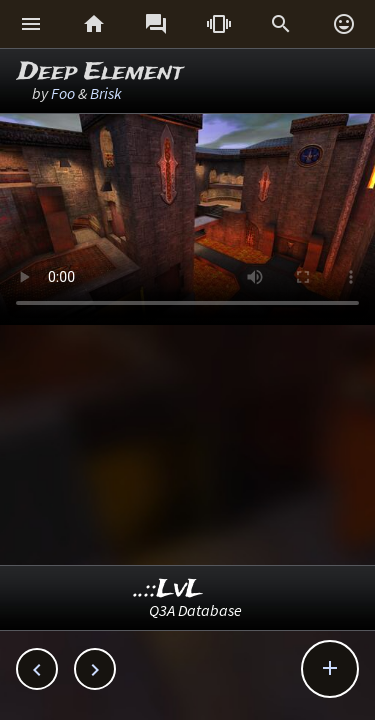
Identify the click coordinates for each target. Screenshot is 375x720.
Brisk (106, 93)
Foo (63, 93)
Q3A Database (195, 610)
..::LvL (168, 589)
